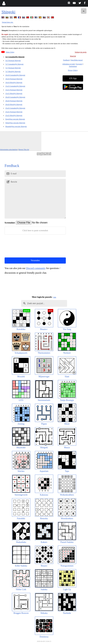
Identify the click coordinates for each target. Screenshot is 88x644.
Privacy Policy (73, 70)
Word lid (73, 56)
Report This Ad (24, 149)
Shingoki (8, 12)
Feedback (66, 60)
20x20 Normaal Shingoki (14, 101)
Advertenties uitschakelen (9, 149)
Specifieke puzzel (77, 60)
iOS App (73, 78)
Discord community (36, 268)
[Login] (4, 3)
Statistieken (73, 66)
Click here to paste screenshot (35, 231)
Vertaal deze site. (8, 22)
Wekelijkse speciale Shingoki (15, 123)
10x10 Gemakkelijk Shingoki (15, 75)
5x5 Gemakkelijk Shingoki (15, 57)
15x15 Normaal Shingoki (14, 90)
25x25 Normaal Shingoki (14, 112)
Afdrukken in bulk (69, 64)
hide (55, 297)
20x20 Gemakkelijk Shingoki (15, 97)
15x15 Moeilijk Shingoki (14, 93)
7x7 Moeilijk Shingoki (13, 71)
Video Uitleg (10, 52)
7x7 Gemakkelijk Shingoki (14, 64)
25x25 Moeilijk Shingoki (14, 115)
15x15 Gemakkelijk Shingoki (15, 86)
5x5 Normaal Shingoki (13, 60)
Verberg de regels (81, 52)
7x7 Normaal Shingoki (13, 68)
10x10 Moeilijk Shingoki (14, 82)
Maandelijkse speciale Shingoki (16, 126)
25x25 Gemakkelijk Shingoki (15, 108)
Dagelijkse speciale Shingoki (15, 119)
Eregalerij (79, 64)
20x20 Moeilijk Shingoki (14, 104)
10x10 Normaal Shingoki (14, 79)
